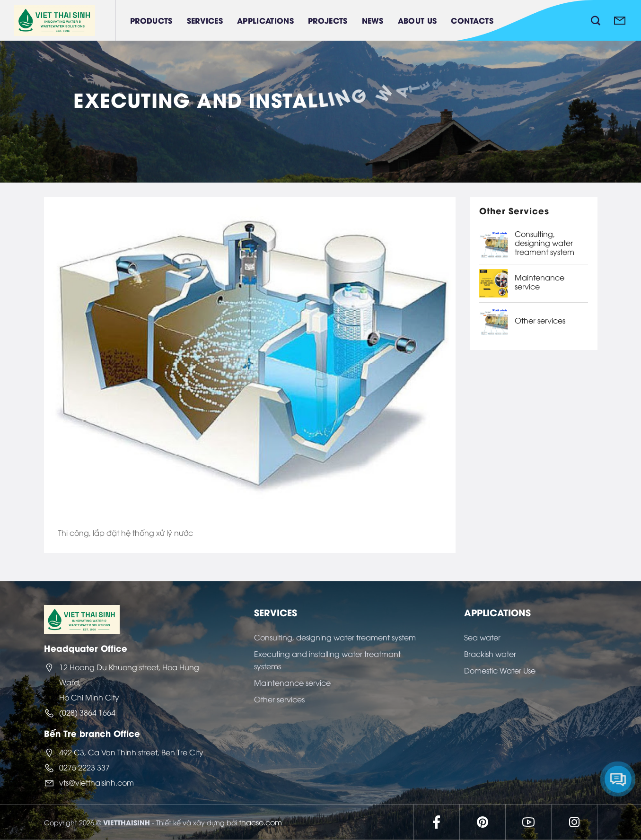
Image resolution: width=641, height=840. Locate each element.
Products (151, 20)
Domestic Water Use (500, 670)
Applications (265, 20)
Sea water (482, 637)
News (373, 20)
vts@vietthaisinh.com (97, 782)
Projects (328, 20)
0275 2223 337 (84, 767)
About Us (417, 20)
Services (205, 20)
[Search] (596, 20)
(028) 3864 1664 (87, 712)
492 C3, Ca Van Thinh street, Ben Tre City (131, 752)
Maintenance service (540, 282)
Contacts (472, 20)
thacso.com (260, 822)
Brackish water (490, 654)
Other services (540, 320)
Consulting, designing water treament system (544, 243)
